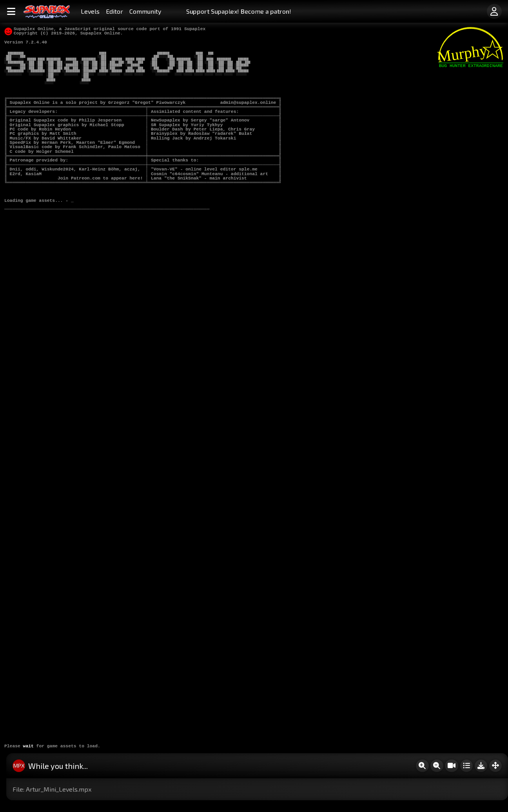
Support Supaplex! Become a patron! (239, 11)
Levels (90, 11)
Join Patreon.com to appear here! (100, 178)
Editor (114, 11)
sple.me (249, 169)
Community (145, 11)
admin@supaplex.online (248, 103)
